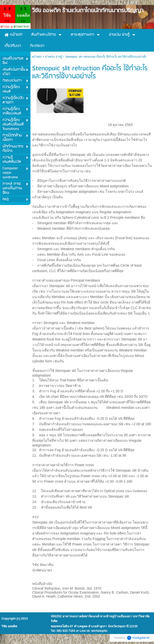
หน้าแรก (37, 57)
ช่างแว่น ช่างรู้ (54, 57)
